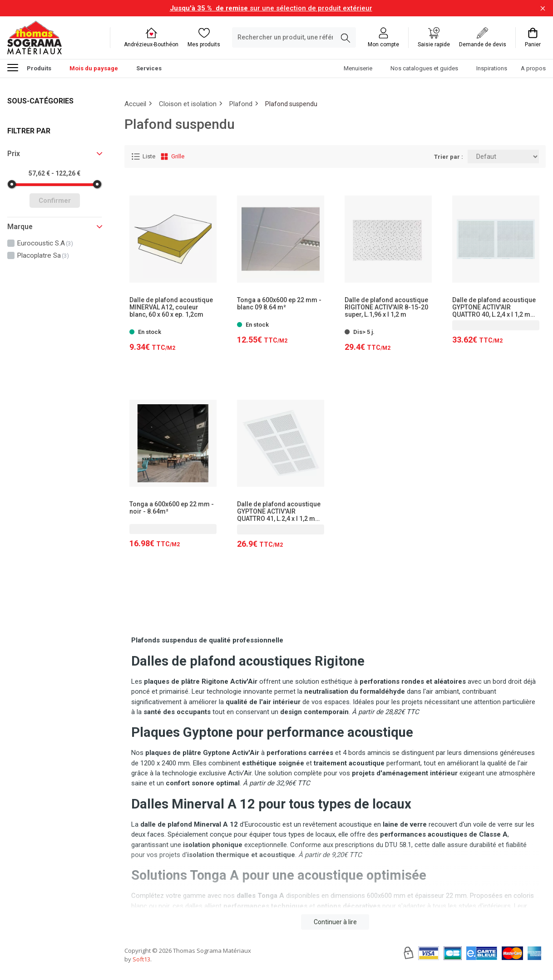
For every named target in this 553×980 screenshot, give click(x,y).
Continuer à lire (335, 922)
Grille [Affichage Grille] (172, 157)
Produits (29, 67)
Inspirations (492, 68)
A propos (533, 68)
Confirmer (55, 201)
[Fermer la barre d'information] (543, 8)
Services (149, 68)
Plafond (241, 104)
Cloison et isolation (188, 104)
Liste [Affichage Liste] (143, 157)
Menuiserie (358, 68)
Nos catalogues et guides (424, 68)
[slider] (12, 184)
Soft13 (141, 959)
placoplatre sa (43, 255)
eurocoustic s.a (45, 243)
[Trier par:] (503, 157)
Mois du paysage (94, 68)
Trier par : (449, 157)
